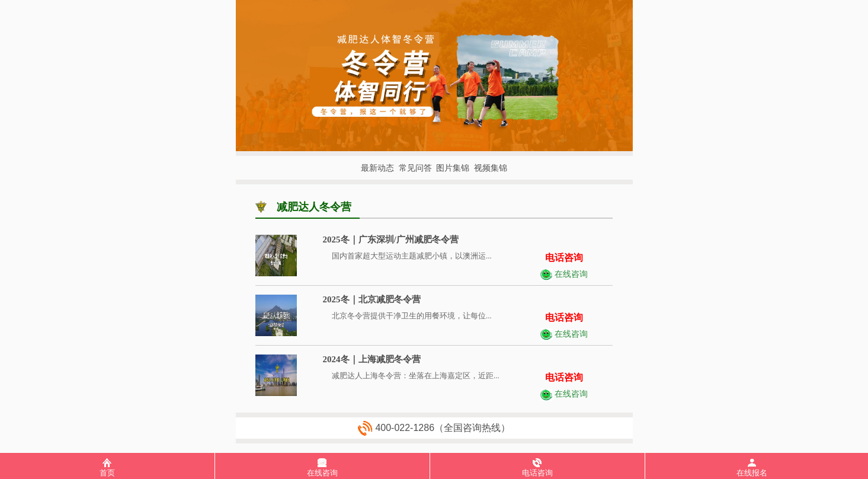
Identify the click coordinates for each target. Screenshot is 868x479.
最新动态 (377, 168)
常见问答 (415, 168)
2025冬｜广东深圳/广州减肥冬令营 (391, 239)
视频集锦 (491, 168)
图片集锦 (453, 168)
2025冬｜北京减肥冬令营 (372, 299)
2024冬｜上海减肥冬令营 (372, 359)
